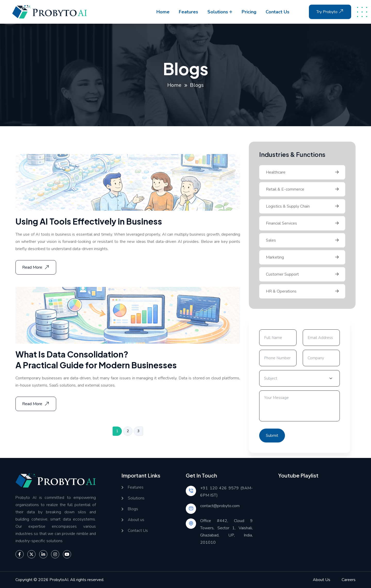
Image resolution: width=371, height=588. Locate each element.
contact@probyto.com (220, 506)
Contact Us (138, 531)
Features (188, 12)
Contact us (277, 12)
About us (136, 520)
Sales (271, 240)
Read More (36, 267)
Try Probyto (331, 11)
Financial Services (281, 223)
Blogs (133, 509)
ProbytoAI (59, 580)
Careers (349, 580)
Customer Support (282, 274)
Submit (272, 436)
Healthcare (276, 172)
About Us (322, 580)
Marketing (275, 257)
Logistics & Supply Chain (288, 206)
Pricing (249, 12)
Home (163, 12)
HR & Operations (281, 291)
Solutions (218, 12)
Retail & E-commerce (285, 189)
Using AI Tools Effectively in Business (89, 221)
